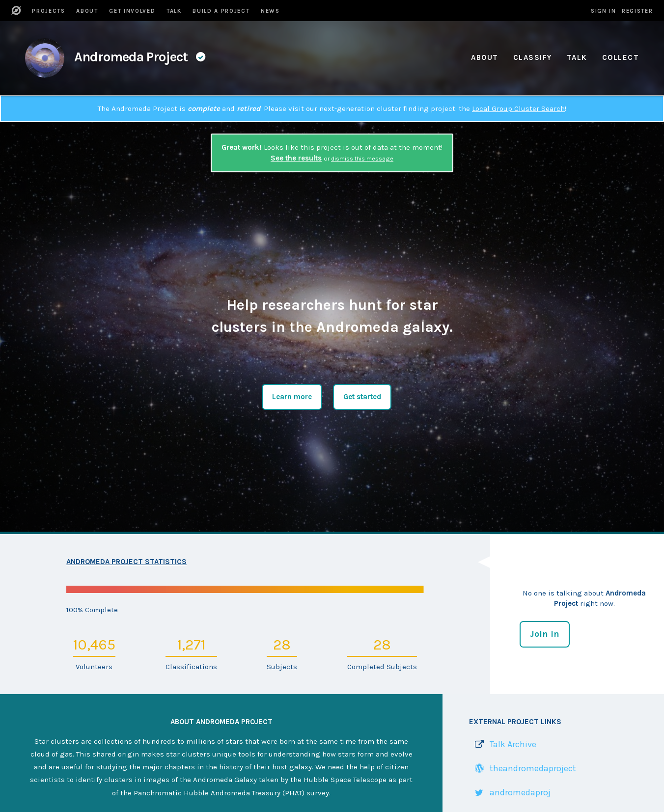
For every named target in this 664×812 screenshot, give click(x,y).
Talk (577, 57)
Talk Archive (513, 744)
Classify (533, 57)
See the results (296, 158)
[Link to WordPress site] (522, 769)
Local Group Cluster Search (518, 108)
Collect (621, 57)
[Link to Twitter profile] (510, 793)
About (485, 57)
